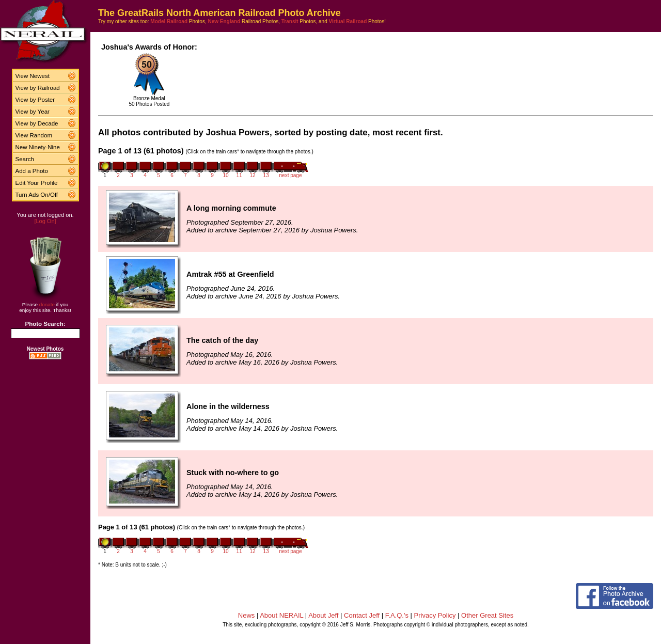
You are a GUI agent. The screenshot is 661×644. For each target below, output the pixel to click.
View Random (34, 135)
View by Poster (35, 100)
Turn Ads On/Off (37, 195)
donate (47, 304)
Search (25, 159)
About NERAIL (281, 615)
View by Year (33, 112)
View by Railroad (38, 88)
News (247, 615)
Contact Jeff (362, 615)
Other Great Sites (487, 615)
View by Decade (37, 123)
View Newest (33, 76)
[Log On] (45, 221)
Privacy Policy (435, 615)
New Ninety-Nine (38, 147)
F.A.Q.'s (397, 615)
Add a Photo (32, 171)
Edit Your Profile (37, 183)
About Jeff (323, 615)
